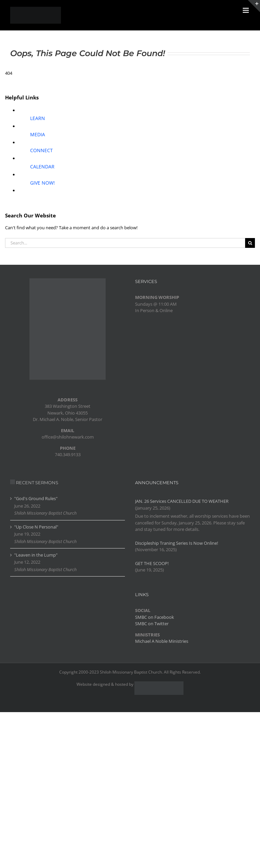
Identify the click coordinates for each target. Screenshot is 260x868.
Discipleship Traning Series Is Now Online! (177, 543)
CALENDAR (42, 167)
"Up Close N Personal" (36, 527)
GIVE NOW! (42, 183)
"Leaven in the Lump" (36, 555)
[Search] (250, 243)
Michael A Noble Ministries (162, 641)
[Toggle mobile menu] (246, 10)
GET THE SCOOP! (152, 563)
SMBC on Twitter (152, 624)
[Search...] (125, 243)
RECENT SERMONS (37, 483)
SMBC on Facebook (155, 617)
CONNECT (41, 150)
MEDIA (38, 134)
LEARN (38, 118)
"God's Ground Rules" (36, 498)
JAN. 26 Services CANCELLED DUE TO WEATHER (182, 501)
